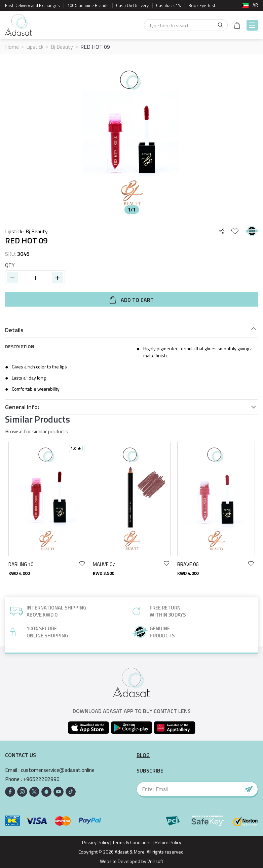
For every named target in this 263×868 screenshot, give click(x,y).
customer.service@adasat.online (58, 770)
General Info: (22, 407)
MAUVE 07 (104, 564)
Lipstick (35, 47)
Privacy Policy (96, 842)
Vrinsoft (155, 861)
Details (14, 330)
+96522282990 (41, 779)
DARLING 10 (21, 564)
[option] (131, 138)
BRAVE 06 (188, 564)
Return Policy (168, 842)
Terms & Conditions (132, 842)
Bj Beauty (62, 47)
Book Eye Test (202, 5)
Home (12, 47)
